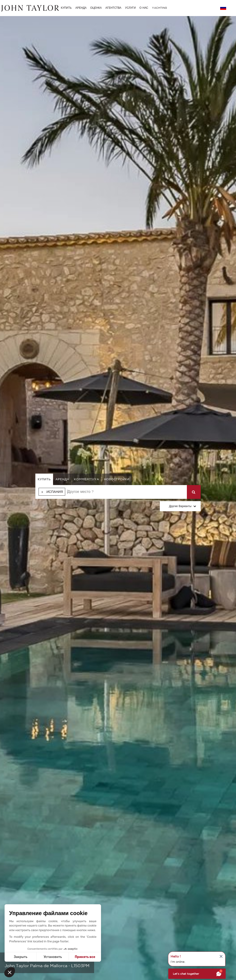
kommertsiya (87, 479)
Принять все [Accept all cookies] (85, 957)
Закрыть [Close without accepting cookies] (21, 957)
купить (44, 479)
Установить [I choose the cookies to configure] (53, 957)
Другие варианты (180, 506)
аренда (62, 479)
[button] (10, 972)
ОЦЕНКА (96, 8)
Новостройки (117, 479)
